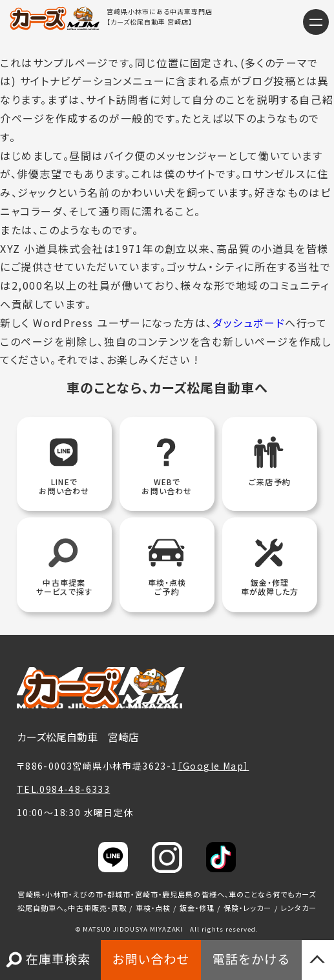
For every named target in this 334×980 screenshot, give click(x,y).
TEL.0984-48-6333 (63, 789)
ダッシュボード (249, 323)
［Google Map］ (214, 766)
